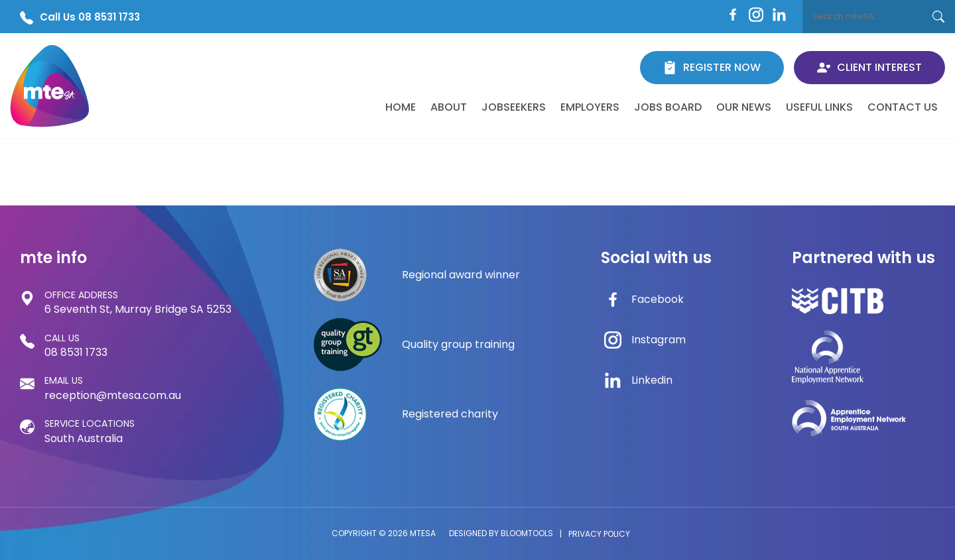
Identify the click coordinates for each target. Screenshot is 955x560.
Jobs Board (668, 107)
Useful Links (819, 107)
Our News (744, 107)
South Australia (90, 431)
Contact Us (903, 107)
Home (401, 107)
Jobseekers (514, 107)
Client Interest (869, 67)
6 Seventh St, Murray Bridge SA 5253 (138, 302)
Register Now (712, 67)
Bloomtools (527, 533)
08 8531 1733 (76, 345)
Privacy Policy (599, 534)
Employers (590, 107)
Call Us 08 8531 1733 (80, 17)
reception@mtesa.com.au (113, 388)
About (449, 107)
